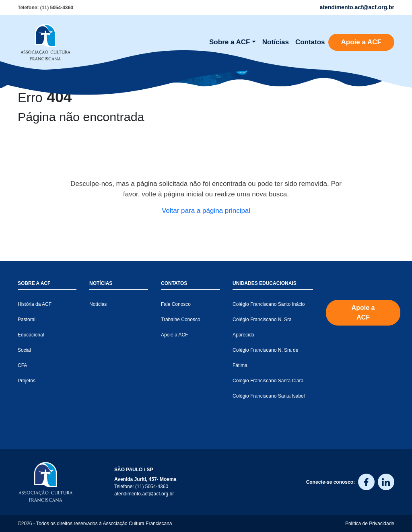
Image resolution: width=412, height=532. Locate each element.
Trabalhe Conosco (181, 320)
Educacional (31, 335)
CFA (22, 365)
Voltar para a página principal (206, 211)
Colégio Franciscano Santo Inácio (269, 304)
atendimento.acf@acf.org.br (144, 494)
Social (24, 350)
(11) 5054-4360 (57, 8)
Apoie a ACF (361, 42)
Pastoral (27, 320)
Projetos (27, 381)
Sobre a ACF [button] (230, 42)
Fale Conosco (176, 304)
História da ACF (35, 304)
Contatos (310, 42)
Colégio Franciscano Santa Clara (268, 381)
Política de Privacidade (370, 524)
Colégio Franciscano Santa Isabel (269, 396)
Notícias (276, 42)
